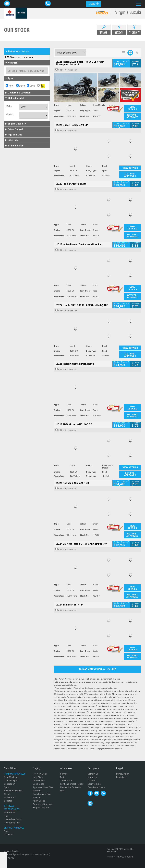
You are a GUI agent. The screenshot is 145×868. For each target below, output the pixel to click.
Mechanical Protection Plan (71, 789)
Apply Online (39, 801)
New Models (10, 777)
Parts (63, 777)
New (10, 86)
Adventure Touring (13, 791)
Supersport (10, 784)
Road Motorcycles (15, 774)
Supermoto (10, 797)
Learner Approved (14, 828)
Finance (37, 797)
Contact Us (93, 774)
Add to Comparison (68, 70)
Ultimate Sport (11, 781)
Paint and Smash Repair (72, 784)
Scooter (8, 801)
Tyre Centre (66, 781)
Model (9, 115)
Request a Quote (41, 808)
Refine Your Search (17, 51)
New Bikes (38, 777)
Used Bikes (39, 784)
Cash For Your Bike (42, 794)
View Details (132, 108)
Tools (93, 4)
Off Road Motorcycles (12, 808)
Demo (21, 86)
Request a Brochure (43, 804)
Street (7, 794)
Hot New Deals (40, 774)
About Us (92, 777)
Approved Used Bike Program (43, 789)
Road (7, 831)
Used (31, 86)
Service (64, 774)
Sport (7, 787)
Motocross (9, 813)
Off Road (9, 835)
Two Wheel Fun (12, 823)
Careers (91, 781)
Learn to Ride (94, 784)
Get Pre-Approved (132, 116)
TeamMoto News (96, 787)
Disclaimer (121, 777)
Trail (6, 816)
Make (9, 106)
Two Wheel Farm (13, 819)
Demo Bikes (39, 781)
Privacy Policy (123, 774)
